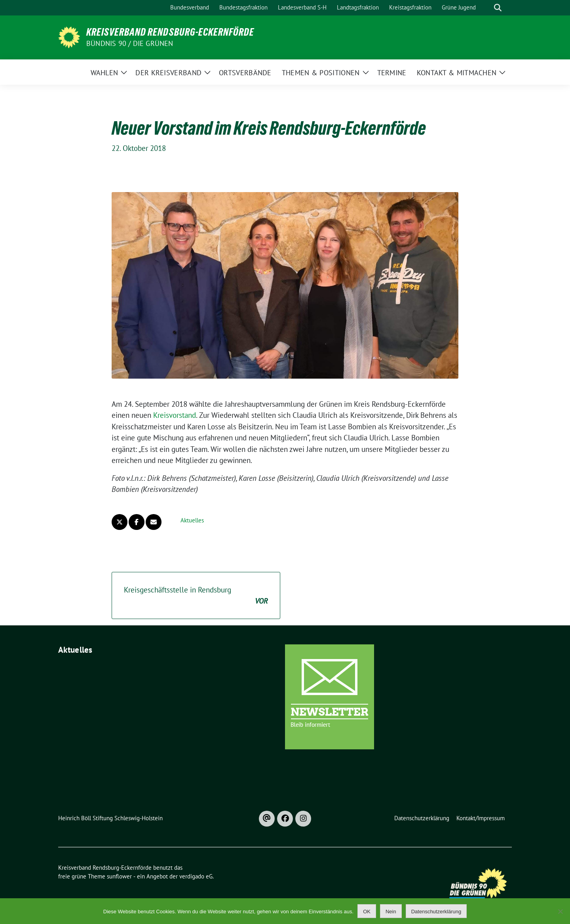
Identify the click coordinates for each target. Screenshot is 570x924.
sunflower (119, 876)
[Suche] (486, 8)
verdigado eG (196, 876)
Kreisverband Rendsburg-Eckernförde (170, 32)
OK (367, 912)
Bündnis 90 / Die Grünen (130, 43)
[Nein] (560, 911)
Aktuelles (192, 520)
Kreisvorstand (175, 415)
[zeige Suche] (498, 8)
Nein (391, 912)
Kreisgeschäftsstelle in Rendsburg (196, 596)
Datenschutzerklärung (436, 912)
